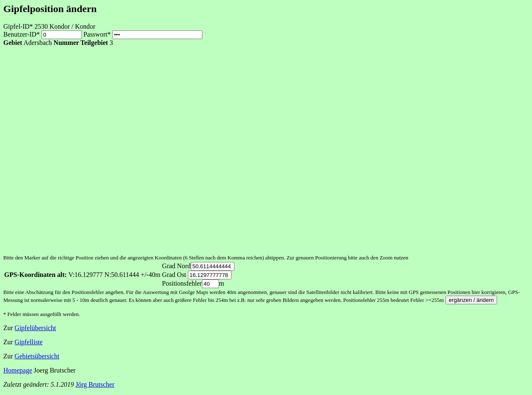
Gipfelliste (29, 342)
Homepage (18, 370)
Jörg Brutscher (95, 384)
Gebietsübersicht (37, 356)
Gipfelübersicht (35, 328)
